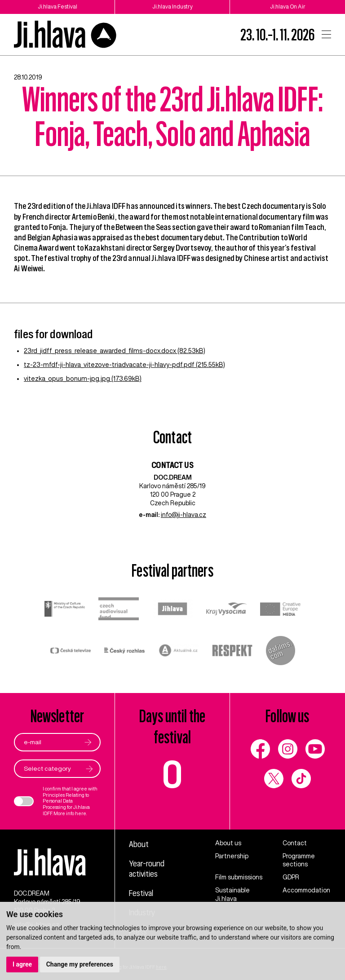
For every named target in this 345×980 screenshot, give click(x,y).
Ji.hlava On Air (288, 7)
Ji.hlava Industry (172, 7)
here (81, 813)
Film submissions (239, 877)
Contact (295, 843)
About (139, 844)
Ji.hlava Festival (57, 7)
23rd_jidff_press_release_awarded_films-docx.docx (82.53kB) (115, 351)
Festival (141, 893)
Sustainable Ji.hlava (232, 894)
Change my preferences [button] (80, 964)
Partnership (232, 856)
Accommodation (306, 890)
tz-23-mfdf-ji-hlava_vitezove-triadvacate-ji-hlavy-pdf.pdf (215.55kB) (124, 365)
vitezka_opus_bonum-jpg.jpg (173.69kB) (83, 379)
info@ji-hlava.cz (184, 515)
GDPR (291, 877)
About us (228, 843)
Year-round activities (147, 868)
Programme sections (299, 860)
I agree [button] (22, 964)
